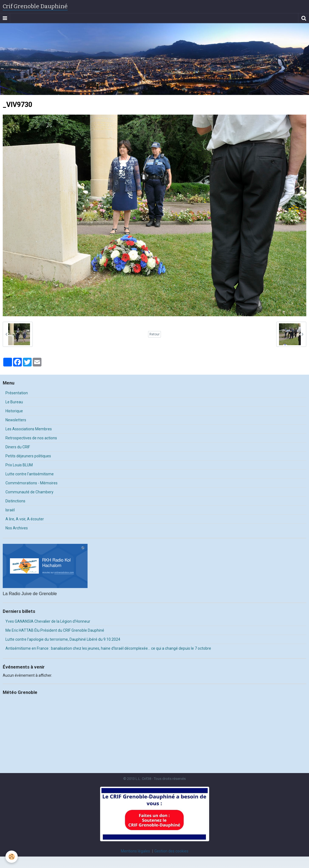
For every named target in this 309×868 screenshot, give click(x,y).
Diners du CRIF (18, 447)
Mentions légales (135, 851)
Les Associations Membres (29, 429)
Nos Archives (17, 528)
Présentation (17, 393)
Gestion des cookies (171, 851)
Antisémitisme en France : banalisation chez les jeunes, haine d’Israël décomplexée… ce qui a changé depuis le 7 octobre (108, 648)
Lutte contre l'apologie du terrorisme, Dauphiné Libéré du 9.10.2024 (63, 639)
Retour (154, 334)
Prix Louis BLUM (19, 465)
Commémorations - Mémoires (31, 483)
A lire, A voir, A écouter (25, 519)
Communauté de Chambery (29, 492)
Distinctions (15, 501)
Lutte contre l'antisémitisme (30, 474)
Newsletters (16, 420)
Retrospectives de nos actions (31, 438)
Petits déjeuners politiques (28, 456)
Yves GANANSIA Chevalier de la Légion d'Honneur (48, 621)
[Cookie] (12, 857)
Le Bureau (14, 402)
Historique (14, 411)
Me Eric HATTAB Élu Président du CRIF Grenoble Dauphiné (55, 630)
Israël (10, 510)
